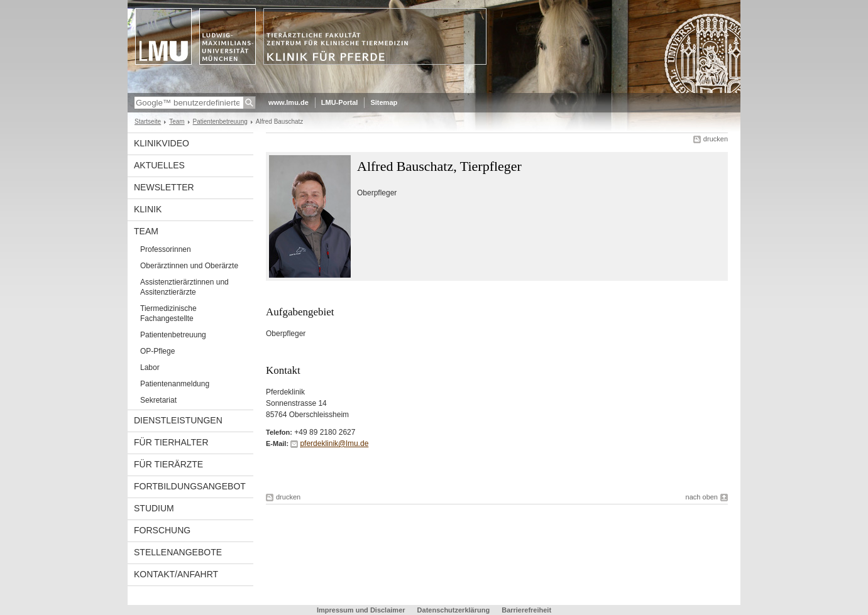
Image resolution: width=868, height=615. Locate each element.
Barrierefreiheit (526, 610)
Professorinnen (166, 249)
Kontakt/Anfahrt (176, 574)
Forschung (162, 530)
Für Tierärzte (168, 464)
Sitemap (384, 102)
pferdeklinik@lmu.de (334, 444)
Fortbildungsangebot (190, 486)
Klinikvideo (162, 143)
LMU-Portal (340, 102)
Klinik (148, 209)
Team (177, 122)
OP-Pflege (157, 351)
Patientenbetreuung (220, 122)
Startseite (148, 122)
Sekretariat (158, 400)
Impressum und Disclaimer (361, 610)
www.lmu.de (288, 102)
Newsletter (164, 187)
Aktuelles (159, 165)
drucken (716, 139)
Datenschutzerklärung (454, 610)
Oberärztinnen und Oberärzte (189, 266)
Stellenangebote (178, 552)
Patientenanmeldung (175, 384)
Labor (150, 367)
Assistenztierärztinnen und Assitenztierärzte (184, 287)
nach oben (702, 497)
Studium (154, 508)
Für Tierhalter (171, 442)
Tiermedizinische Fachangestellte (168, 313)
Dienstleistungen (178, 420)
